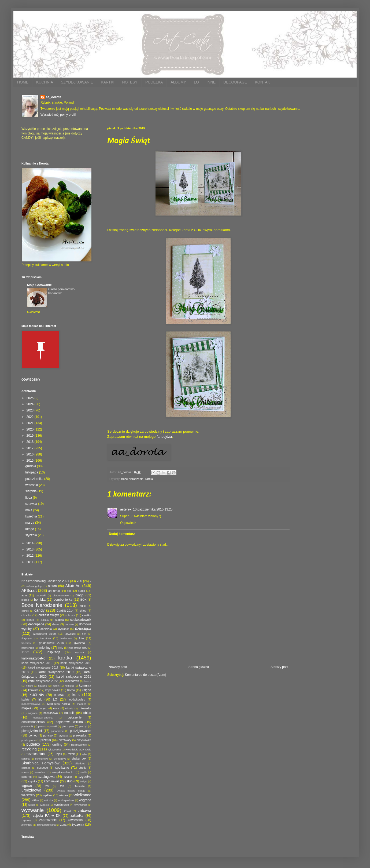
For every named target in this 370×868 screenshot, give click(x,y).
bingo (79, 595)
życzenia (78, 825)
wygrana (85, 800)
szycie (68, 777)
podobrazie (57, 731)
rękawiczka (54, 750)
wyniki (32, 805)
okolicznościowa (33, 722)
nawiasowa (51, 713)
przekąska (80, 735)
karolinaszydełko (33, 658)
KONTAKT (263, 82)
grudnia (31, 466)
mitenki (69, 708)
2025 (31, 398)
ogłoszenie (75, 717)
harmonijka (28, 648)
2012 (31, 556)
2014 (31, 543)
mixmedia (85, 708)
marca (30, 523)
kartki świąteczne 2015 (37, 663)
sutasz (25, 772)
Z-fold (67, 811)
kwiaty (25, 699)
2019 (31, 436)
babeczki (41, 595)
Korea (71, 690)
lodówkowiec (77, 699)
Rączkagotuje (79, 745)
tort (62, 786)
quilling (57, 745)
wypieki (44, 805)
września (32, 485)
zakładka (77, 816)
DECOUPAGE (235, 82)
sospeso (42, 768)
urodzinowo (31, 790)
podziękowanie (81, 731)
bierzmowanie (61, 595)
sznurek (27, 777)
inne (25, 652)
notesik (69, 713)
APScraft (29, 590)
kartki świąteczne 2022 (43, 681)
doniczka (46, 629)
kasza (88, 681)
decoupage (36, 624)
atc (69, 591)
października (35, 479)
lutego (30, 529)
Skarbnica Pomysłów (40, 763)
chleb (83, 611)
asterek (126, 509)
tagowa (27, 786)
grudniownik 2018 (51, 643)
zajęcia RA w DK (47, 816)
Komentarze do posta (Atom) (145, 675)
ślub (69, 781)
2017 (31, 448)
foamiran (45, 638)
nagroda (33, 713)
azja (24, 595)
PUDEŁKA (154, 82)
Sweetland (40, 772)
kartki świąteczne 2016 (76, 663)
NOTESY (130, 82)
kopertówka (53, 690)
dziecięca (83, 629)
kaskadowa (72, 681)
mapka (26, 708)
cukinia (45, 620)
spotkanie (62, 768)
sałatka (25, 759)
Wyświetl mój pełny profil (58, 115)
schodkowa (42, 759)
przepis (46, 740)
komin (56, 686)
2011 (31, 562)
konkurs (33, 690)
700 (79, 581)
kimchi (29, 686)
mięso (43, 708)
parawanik (27, 726)
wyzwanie (33, 810)
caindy (25, 611)
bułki (83, 606)
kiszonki (43, 686)
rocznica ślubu (36, 754)
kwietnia (32, 516)
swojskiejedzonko (63, 772)
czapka (59, 620)
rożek (71, 754)
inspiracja (54, 652)
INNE (211, 82)
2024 (31, 404)
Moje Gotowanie (39, 285)
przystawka (84, 740)
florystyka (27, 638)
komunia (85, 685)
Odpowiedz (128, 523)
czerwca (32, 504)
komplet (69, 686)
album (52, 586)
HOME (23, 82)
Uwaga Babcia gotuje (71, 791)
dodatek (69, 624)
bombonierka (63, 600)
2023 (31, 410)
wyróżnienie (61, 805)
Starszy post (279, 667)
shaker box (79, 758)
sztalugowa (46, 777)
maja (29, 510)
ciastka (87, 615)
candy (39, 610)
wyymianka (81, 805)
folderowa (66, 638)
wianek (64, 795)
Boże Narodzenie (132, 479)
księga (86, 690)
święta (84, 781)
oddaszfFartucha (43, 718)
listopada (32, 472)
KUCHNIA (45, 82)
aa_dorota (53, 97)
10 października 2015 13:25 (153, 509)
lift (40, 699)
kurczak (59, 695)
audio (82, 591)
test (47, 786)
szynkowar (52, 781)
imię (61, 648)
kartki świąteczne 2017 (43, 668)
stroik (82, 768)
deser (56, 624)
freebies (26, 643)
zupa (63, 825)
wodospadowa (66, 800)
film (84, 634)
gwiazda (80, 643)
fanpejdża (164, 437)
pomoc (33, 735)
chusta (71, 615)
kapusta (79, 652)
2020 (31, 429)
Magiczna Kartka (58, 704)
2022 (31, 417)
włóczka (49, 800)
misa (56, 708)
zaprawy (26, 820)
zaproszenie (48, 820)
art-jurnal (54, 591)
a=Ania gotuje (34, 586)
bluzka (25, 600)
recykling (29, 749)
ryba (85, 754)
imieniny (45, 648)
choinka (26, 615)
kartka (149, 479)
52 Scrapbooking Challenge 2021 (45, 581)
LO (196, 82)
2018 (31, 442)
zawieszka (75, 820)
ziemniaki (27, 825)
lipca (29, 498)
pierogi (83, 726)
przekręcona (29, 740)
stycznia (32, 535)
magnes (82, 704)
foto (82, 638)
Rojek (58, 754)
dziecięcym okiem (45, 634)
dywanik (63, 629)
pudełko (33, 744)
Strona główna (199, 667)
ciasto (30, 620)
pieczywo (68, 726)
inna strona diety (78, 648)
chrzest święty (49, 615)
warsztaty (28, 795)
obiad (87, 713)
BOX (84, 600)
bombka (40, 600)
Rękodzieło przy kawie (78, 750)
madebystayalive (31, 704)
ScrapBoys (60, 759)
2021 (31, 423)
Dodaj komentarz (122, 534)
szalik (84, 772)
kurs (76, 695)
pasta (41, 726)
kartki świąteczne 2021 (74, 677)
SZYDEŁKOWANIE (77, 82)
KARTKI (108, 82)
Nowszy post (118, 667)
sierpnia (31, 491)
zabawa (84, 811)
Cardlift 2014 (65, 611)
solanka (26, 768)
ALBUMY (178, 82)
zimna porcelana (46, 825)
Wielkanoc (82, 795)
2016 (31, 454)
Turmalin (80, 786)
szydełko (85, 777)
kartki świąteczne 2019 (56, 672)
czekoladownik (81, 620)
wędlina (48, 795)
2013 (31, 549)
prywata (63, 736)
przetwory (65, 740)
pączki (53, 726)
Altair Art (73, 586)
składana (80, 763)
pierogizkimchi (32, 731)
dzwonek (71, 634)
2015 (31, 461)
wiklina (36, 800)
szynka (33, 781)
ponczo (48, 735)
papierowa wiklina (69, 722)
